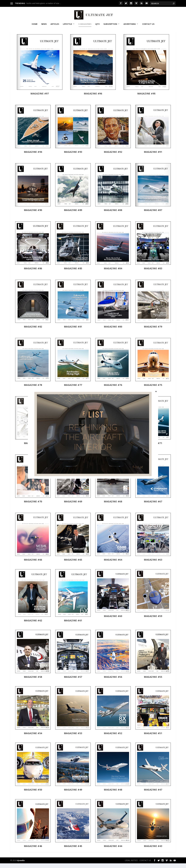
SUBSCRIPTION (110, 25)
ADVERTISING (130, 25)
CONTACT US (148, 25)
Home (35, 25)
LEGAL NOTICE (131, 865)
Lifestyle (67, 25)
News (44, 25)
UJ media (21, 865)
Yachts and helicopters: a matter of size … (44, 3)
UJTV (97, 25)
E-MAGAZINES (85, 25)
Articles (55, 25)
